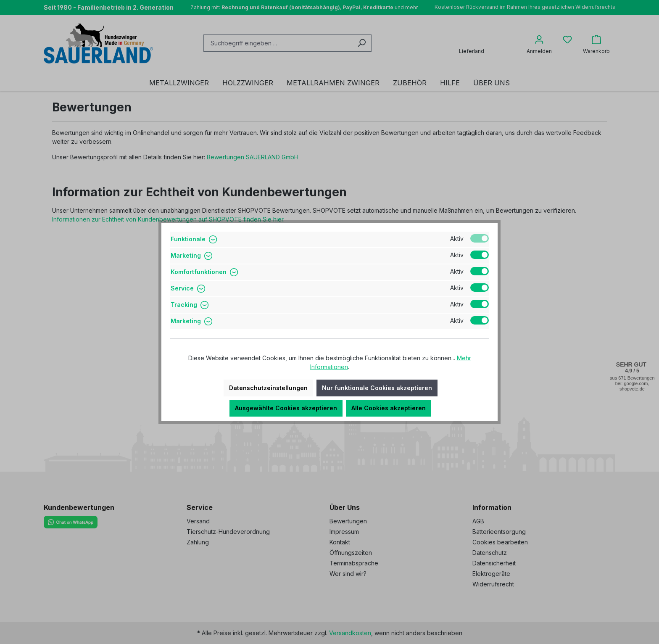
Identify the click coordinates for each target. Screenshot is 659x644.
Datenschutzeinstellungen (268, 388)
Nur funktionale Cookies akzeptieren (377, 388)
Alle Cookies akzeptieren (389, 408)
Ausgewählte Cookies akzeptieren (286, 408)
